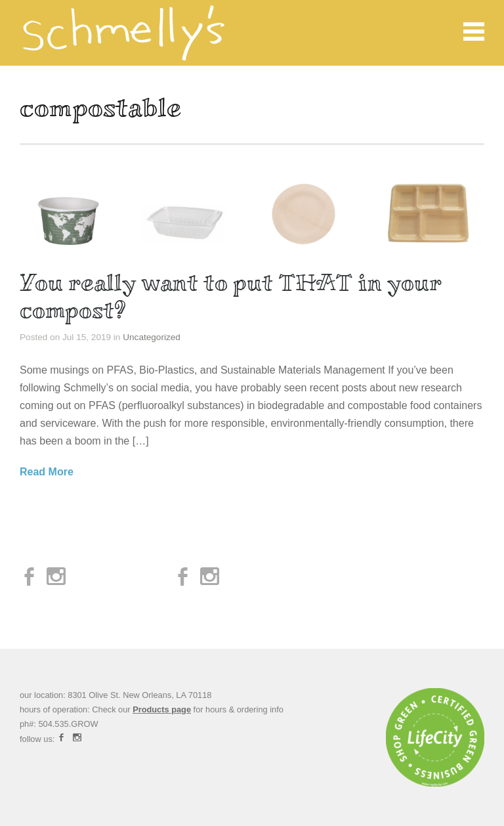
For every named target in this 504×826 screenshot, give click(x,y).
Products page (162, 709)
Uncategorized (152, 337)
